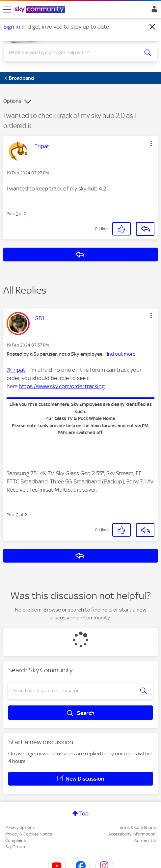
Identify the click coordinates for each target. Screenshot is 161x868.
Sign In (153, 11)
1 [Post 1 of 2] (17, 214)
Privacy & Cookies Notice (29, 834)
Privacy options (20, 827)
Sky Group (15, 847)
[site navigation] (7, 10)
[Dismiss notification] (152, 27)
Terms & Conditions (137, 827)
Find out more (120, 354)
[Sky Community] (40, 10)
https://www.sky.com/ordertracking (62, 386)
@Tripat (16, 370)
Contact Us (145, 841)
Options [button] (12, 101)
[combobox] (73, 53)
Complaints (16, 841)
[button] (151, 144)
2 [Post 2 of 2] (17, 515)
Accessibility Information (132, 834)
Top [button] (84, 813)
